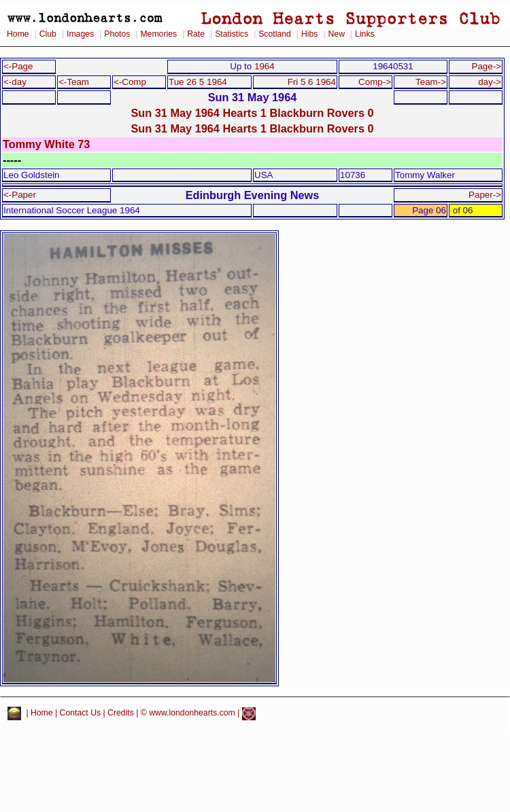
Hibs (309, 34)
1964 (265, 66)
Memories (158, 34)
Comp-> (375, 82)
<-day (15, 82)
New (337, 34)
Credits (121, 713)
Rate (196, 34)
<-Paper (20, 195)
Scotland (275, 34)
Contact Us (81, 713)
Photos (117, 34)
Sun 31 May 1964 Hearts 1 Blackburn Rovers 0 (252, 113)
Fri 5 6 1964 (312, 82)
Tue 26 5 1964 (198, 82)
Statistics (232, 34)
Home (18, 34)
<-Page (18, 66)
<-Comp (130, 82)
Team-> (431, 82)
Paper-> (485, 195)
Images (80, 34)
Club (48, 34)
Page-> (486, 66)
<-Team (74, 82)
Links (365, 34)
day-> (490, 82)
